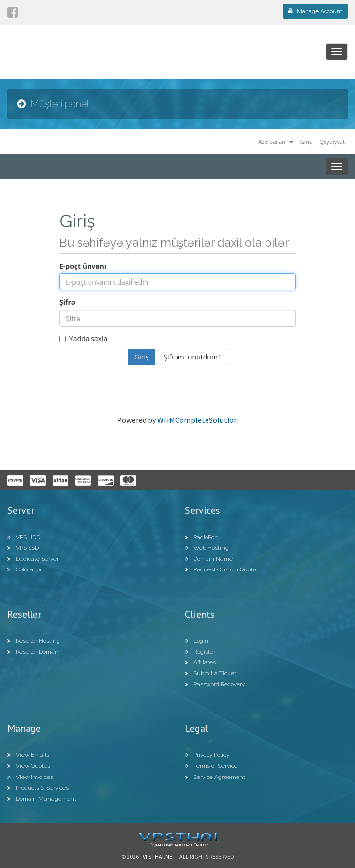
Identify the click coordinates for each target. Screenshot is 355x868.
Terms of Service (211, 766)
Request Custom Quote (221, 569)
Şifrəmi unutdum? (192, 357)
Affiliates (200, 662)
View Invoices (30, 777)
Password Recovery (215, 684)
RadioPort (202, 537)
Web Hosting (207, 548)
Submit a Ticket (210, 673)
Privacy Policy (207, 755)
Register (200, 652)
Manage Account (315, 11)
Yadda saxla (83, 339)
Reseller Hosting (34, 641)
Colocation (26, 569)
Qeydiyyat (332, 141)
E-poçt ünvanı (83, 266)
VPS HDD (24, 537)
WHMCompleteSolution (198, 420)
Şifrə (67, 302)
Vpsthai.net (159, 856)
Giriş (306, 141)
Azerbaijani (276, 141)
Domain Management (42, 799)
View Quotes (29, 766)
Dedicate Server (33, 559)
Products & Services (38, 788)
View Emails (28, 755)
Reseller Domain (34, 652)
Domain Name (209, 559)
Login (197, 641)
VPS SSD (23, 548)
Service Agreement (215, 777)
